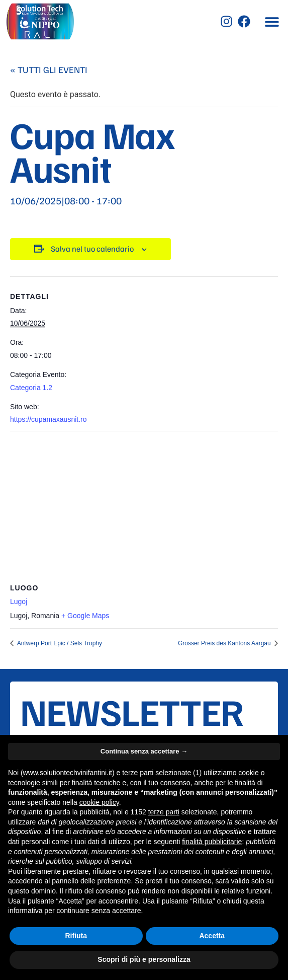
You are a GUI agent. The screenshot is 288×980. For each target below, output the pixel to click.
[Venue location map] (144, 504)
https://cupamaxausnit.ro (49, 419)
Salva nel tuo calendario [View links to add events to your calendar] (92, 249)
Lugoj (19, 601)
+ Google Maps (85, 616)
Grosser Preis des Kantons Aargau (225, 643)
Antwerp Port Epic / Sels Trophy (59, 643)
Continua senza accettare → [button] (144, 751)
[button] (272, 21)
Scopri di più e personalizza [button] (144, 959)
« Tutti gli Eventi (49, 69)
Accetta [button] (212, 936)
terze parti (164, 812)
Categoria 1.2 (31, 388)
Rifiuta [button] (76, 936)
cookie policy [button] (99, 802)
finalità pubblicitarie (212, 842)
